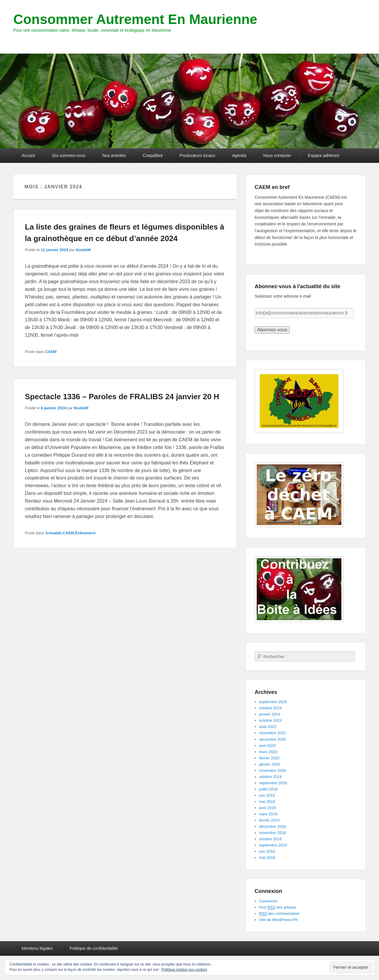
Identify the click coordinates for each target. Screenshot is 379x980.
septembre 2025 (273, 702)
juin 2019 (267, 795)
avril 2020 (267, 746)
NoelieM (83, 250)
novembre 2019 (272, 770)
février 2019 (269, 820)
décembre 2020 (272, 739)
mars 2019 (268, 814)
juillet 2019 (268, 789)
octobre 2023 (270, 720)
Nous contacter (277, 155)
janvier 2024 (270, 714)
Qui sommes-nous (69, 155)
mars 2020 (268, 752)
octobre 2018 (270, 839)
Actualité (53, 533)
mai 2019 (267, 802)
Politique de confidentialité (94, 948)
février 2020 (269, 758)
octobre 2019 (270, 777)
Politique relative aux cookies (184, 970)
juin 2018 (267, 851)
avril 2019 (267, 808)
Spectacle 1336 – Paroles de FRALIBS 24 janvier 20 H (122, 397)
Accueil (28, 155)
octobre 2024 (270, 708)
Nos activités (114, 155)
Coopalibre (153, 155)
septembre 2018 (273, 845)
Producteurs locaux (197, 155)
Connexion (268, 901)
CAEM (51, 352)
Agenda (239, 155)
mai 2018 (267, 858)
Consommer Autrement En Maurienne (135, 19)
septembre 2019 (273, 783)
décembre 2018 (272, 826)
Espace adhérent (324, 155)
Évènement (85, 533)
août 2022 (268, 727)
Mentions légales (37, 948)
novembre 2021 (272, 733)
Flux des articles (277, 907)
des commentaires (279, 914)
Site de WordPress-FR (278, 920)
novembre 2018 (272, 833)
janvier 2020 (270, 764)
